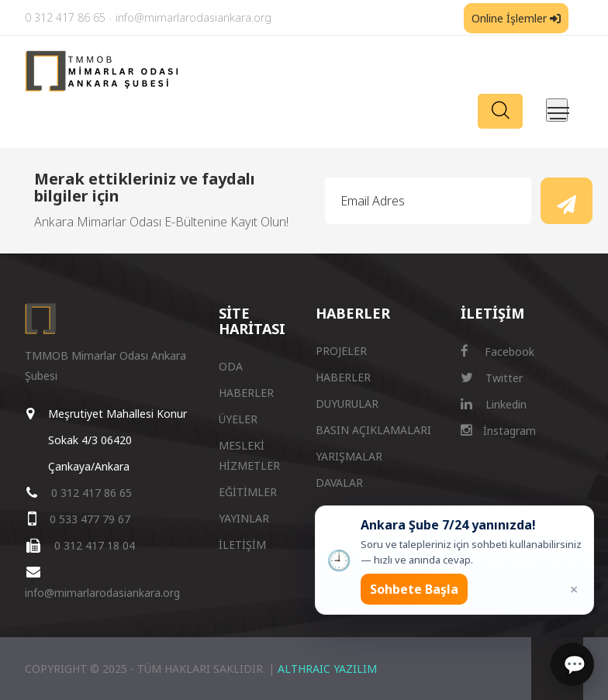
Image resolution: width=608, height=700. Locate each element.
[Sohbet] (572, 664)
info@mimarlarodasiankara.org (193, 17)
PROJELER (341, 351)
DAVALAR (339, 483)
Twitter (492, 378)
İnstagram (498, 431)
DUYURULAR (347, 403)
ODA (231, 366)
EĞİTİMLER (248, 492)
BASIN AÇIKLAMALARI (373, 430)
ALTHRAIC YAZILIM (327, 669)
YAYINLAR (244, 518)
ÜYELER (238, 419)
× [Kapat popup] (574, 589)
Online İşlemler (516, 18)
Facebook (497, 352)
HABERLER (246, 393)
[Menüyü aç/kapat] (557, 110)
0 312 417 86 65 (65, 17)
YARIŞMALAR (349, 456)
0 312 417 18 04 (95, 545)
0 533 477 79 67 (90, 519)
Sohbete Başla (414, 589)
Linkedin (494, 404)
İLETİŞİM (242, 545)
